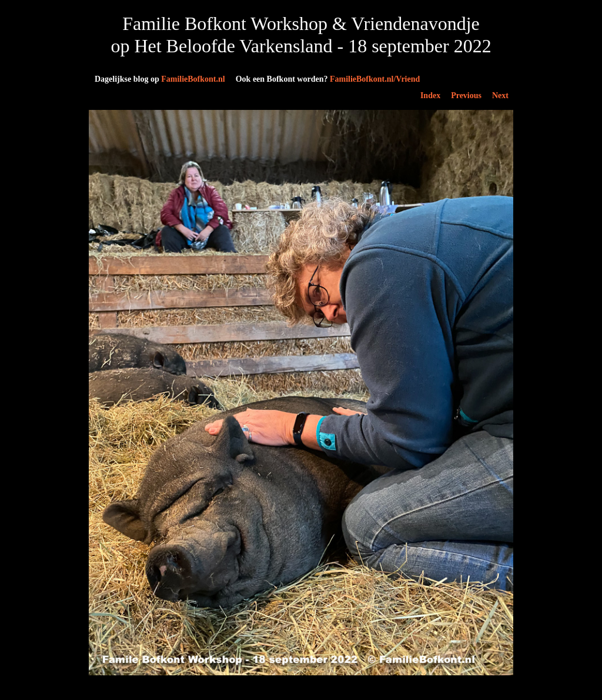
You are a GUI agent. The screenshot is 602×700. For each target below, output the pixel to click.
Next (500, 96)
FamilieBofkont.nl (160, 79)
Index (430, 96)
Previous (466, 96)
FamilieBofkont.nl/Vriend (328, 79)
